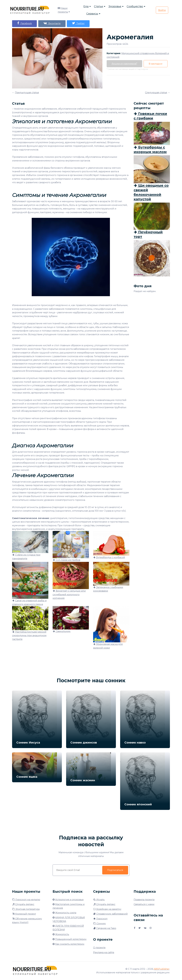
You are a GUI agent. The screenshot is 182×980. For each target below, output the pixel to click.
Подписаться (115, 870)
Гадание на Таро (105, 928)
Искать (99, 900)
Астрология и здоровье (69, 900)
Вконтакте (52, 23)
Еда (86, 6)
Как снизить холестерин (70, 944)
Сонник (99, 924)
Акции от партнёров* (124, 64)
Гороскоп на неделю (26, 900)
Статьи (99, 6)
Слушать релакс (23, 904)
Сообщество (135, 6)
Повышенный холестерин (71, 939)
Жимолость (62, 934)
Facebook (24, 23)
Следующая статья (156, 93)
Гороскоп (100, 919)
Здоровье (115, 6)
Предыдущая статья (27, 93)
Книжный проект (24, 914)
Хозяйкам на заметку (107, 909)
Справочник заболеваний (110, 914)
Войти (162, 10)
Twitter (78, 23)
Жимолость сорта (66, 913)
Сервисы (92, 14)
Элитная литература (26, 909)
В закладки (156, 64)
